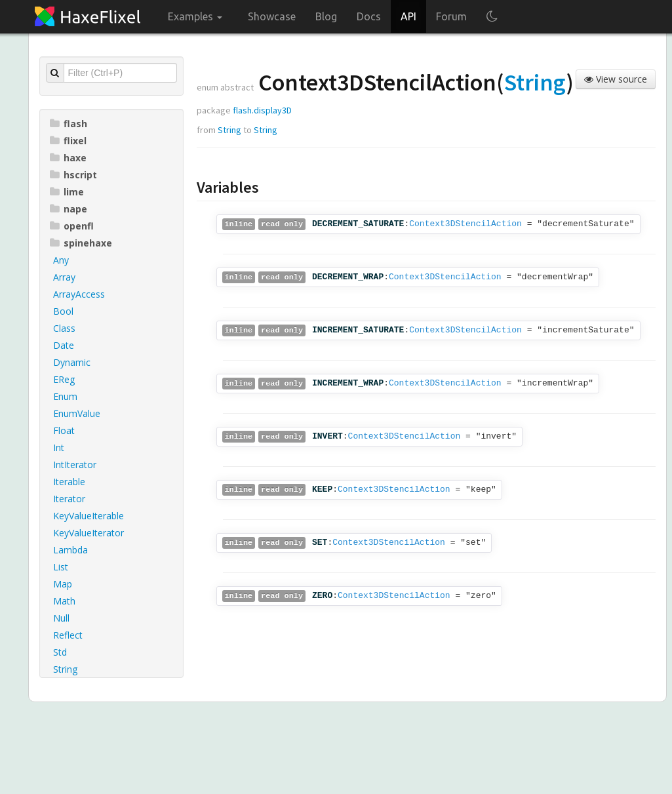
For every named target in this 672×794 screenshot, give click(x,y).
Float (64, 430)
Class (64, 328)
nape (69, 209)
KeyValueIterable (89, 516)
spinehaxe (81, 243)
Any (61, 260)
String (65, 669)
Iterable (69, 482)
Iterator (69, 499)
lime (67, 192)
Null (61, 618)
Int (59, 447)
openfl (72, 226)
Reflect (68, 635)
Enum (65, 396)
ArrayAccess (79, 294)
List (61, 567)
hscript (73, 175)
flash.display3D (262, 110)
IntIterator (75, 465)
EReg (64, 379)
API (408, 16)
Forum (451, 16)
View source (616, 79)
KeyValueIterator (89, 533)
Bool (63, 311)
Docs (369, 16)
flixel (68, 141)
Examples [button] (195, 16)
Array (64, 277)
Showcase (272, 16)
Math (64, 601)
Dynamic (72, 362)
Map (63, 584)
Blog (326, 16)
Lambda (70, 550)
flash (69, 124)
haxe (68, 158)
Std (60, 652)
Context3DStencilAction (465, 224)
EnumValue (77, 413)
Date (64, 345)
